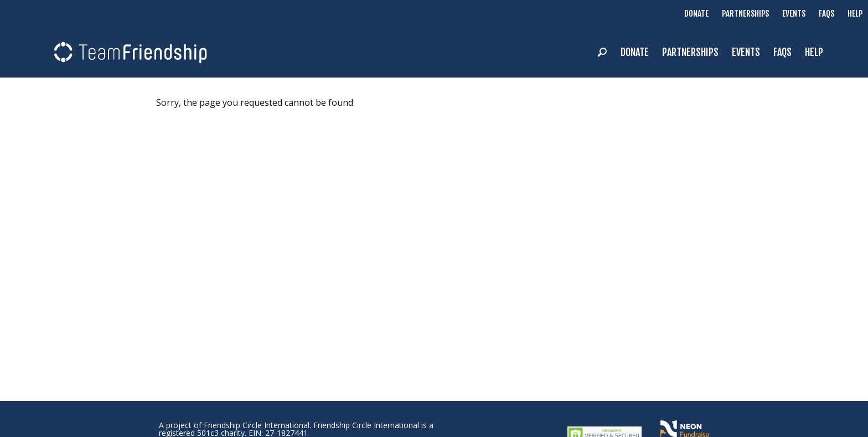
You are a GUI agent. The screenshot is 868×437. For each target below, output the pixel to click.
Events (794, 14)
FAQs (826, 14)
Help (855, 14)
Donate (696, 14)
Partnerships (745, 14)
